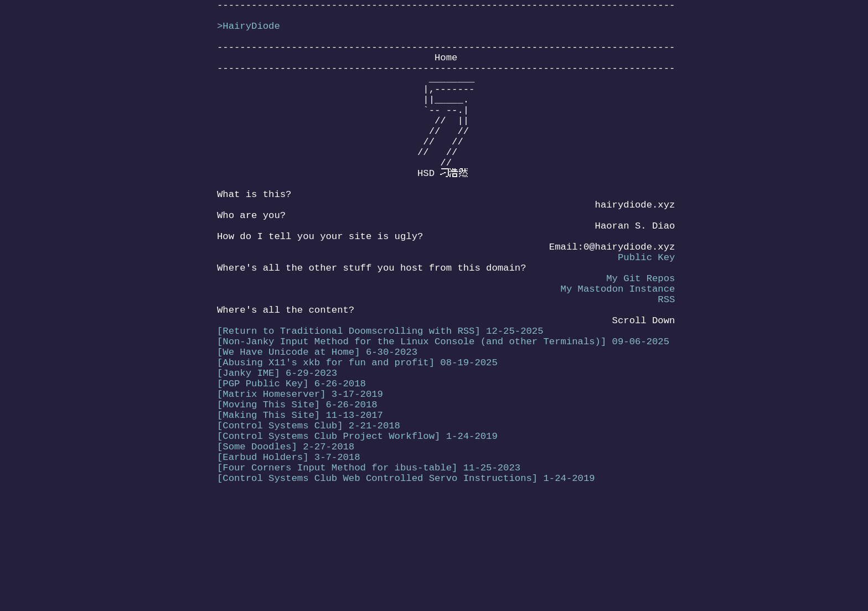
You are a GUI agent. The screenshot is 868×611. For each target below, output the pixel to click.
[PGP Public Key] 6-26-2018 (291, 465)
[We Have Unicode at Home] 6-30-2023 (317, 426)
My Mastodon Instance (618, 350)
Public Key (646, 312)
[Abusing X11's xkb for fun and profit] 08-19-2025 (357, 439)
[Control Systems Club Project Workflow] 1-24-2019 (357, 528)
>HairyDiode (249, 32)
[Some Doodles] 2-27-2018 (286, 541)
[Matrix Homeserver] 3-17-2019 (300, 477)
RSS (666, 363)
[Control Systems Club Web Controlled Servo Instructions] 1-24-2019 (406, 579)
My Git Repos (640, 337)
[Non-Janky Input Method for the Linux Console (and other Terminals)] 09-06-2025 (443, 414)
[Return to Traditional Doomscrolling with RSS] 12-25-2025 (380, 401)
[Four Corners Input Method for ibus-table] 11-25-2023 (369, 566)
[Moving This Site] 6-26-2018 (297, 490)
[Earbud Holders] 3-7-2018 (289, 554)
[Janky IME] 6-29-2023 (277, 452)
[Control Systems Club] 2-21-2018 (309, 516)
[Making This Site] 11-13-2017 (300, 503)
